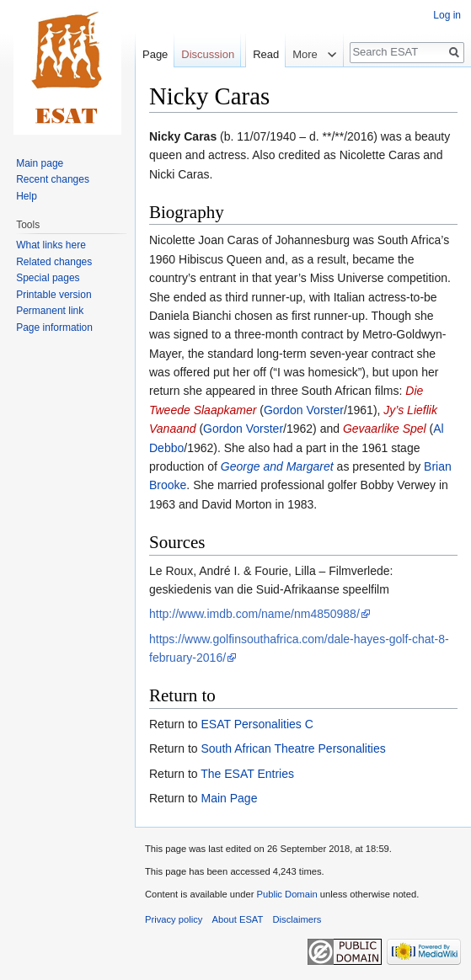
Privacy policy (174, 919)
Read (255, 88)
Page (155, 54)
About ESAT (238, 919)
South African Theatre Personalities (293, 748)
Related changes (54, 262)
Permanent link (50, 311)
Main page (40, 163)
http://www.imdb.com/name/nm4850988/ (254, 614)
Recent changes (53, 179)
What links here (51, 245)
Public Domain (286, 894)
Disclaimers (297, 919)
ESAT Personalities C (257, 724)
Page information (54, 328)
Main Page (229, 798)
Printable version (54, 295)
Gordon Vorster (304, 410)
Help (27, 196)
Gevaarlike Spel (385, 429)
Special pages (48, 278)
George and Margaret (277, 466)
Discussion (208, 54)
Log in (447, 15)
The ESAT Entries (247, 774)
